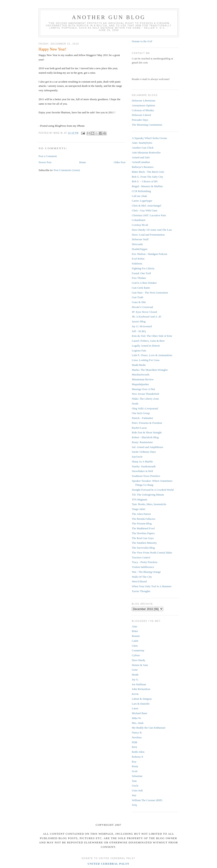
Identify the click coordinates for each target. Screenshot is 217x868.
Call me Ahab (139, 196)
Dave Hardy (138, 660)
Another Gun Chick (143, 148)
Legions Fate (139, 350)
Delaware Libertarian (144, 100)
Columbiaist (139, 220)
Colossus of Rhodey (143, 110)
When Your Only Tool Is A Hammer (152, 586)
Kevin (135, 694)
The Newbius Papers (143, 533)
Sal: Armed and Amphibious (147, 447)
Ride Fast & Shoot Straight (147, 432)
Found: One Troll (141, 273)
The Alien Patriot (141, 514)
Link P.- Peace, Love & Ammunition (152, 355)
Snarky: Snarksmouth (144, 466)
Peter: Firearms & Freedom (147, 423)
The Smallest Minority (144, 543)
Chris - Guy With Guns (145, 210)
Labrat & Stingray (142, 699)
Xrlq (134, 805)
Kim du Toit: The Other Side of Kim (152, 336)
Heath (135, 675)
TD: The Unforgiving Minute (148, 495)
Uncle (135, 786)
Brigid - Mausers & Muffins (147, 186)
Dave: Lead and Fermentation (148, 235)
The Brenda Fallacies (143, 519)
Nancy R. (137, 732)
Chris (135, 646)
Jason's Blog (139, 321)
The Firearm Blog (142, 523)
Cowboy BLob (140, 225)
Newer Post (45, 162)
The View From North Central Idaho (152, 553)
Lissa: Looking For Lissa (146, 360)
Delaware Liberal (141, 115)
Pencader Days (140, 120)
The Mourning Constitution (147, 125)
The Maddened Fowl (143, 528)
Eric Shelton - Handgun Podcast (150, 254)
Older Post (120, 162)
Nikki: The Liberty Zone (145, 399)
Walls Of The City (142, 577)
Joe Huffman (139, 684)
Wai (134, 795)
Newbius (137, 737)
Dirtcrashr (137, 244)
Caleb (135, 641)
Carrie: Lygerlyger (142, 201)
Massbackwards (141, 374)
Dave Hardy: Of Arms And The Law (152, 230)
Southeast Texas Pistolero (146, 476)
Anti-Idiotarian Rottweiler (146, 152)
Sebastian (137, 776)
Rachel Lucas (139, 428)
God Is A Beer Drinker (144, 283)
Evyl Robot (138, 259)
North (135, 404)
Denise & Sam (140, 665)
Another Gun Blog (109, 17)
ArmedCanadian (141, 162)
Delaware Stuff (140, 239)
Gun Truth (138, 297)
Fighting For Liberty (143, 268)
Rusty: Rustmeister (142, 442)
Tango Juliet (139, 509)
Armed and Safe (141, 157)
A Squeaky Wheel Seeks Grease (150, 138)
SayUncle (137, 457)
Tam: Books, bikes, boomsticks (149, 504)
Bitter (135, 631)
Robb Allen (138, 752)
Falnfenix (137, 263)
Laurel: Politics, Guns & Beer (148, 341)
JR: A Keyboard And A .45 (147, 317)
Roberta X (138, 757)
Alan (134, 626)
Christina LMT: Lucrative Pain (149, 215)
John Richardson (141, 689)
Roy (134, 762)
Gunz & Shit (139, 302)
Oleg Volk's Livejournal (145, 408)
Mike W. (137, 718)
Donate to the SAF (142, 41)
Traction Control (141, 557)
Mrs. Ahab (138, 723)
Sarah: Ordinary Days (144, 452)
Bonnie (136, 636)
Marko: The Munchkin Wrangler (150, 370)
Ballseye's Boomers (143, 167)
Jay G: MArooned (142, 326)
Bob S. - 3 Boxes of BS (145, 181)
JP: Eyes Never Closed (144, 312)
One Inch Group (141, 413)
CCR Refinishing (141, 191)
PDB (134, 742)
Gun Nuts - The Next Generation (150, 293)
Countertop (138, 650)
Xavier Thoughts (141, 591)
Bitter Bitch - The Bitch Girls (148, 172)
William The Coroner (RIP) (147, 800)
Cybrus (136, 655)
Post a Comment (48, 156)
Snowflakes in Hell (142, 471)
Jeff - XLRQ (139, 331)
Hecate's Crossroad (142, 307)
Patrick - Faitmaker (142, 418)
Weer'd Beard (139, 581)
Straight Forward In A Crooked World (153, 490)
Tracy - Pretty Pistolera (145, 562)
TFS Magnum (140, 499)
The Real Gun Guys (143, 538)
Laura (135, 708)
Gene (135, 670)
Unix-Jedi (137, 790)
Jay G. (135, 679)
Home (83, 162)
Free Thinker (139, 278)
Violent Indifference (143, 567)
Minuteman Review (143, 379)
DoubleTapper (140, 249)
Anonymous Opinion (143, 105)
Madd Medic (139, 365)
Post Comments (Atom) (67, 170)
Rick (134, 747)
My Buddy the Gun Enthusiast (149, 728)
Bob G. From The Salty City (147, 177)
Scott (135, 771)
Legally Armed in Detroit (146, 346)
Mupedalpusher (140, 384)
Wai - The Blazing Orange (146, 572)
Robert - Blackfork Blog (145, 437)
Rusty (135, 766)
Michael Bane (140, 713)
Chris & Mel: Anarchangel (146, 206)
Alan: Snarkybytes (142, 143)
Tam (134, 781)
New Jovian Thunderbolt (145, 394)
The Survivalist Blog (143, 548)
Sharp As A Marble (142, 461)
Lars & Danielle (141, 704)
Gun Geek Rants (141, 288)
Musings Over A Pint (143, 389)
